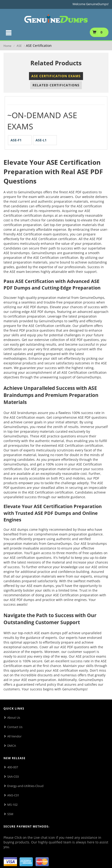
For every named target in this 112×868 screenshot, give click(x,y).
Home (7, 46)
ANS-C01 (13, 795)
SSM (10, 814)
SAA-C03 (13, 776)
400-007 (13, 767)
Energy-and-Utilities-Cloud (25, 786)
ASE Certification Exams (56, 76)
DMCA (12, 746)
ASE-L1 (41, 140)
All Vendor (14, 736)
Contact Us (15, 727)
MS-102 (12, 805)
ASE (19, 46)
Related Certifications (56, 85)
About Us (14, 718)
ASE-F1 (16, 140)
